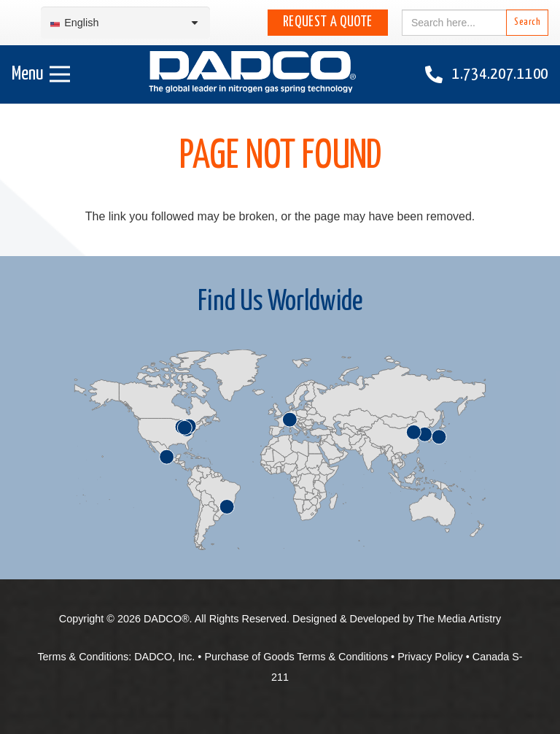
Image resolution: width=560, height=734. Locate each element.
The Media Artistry (459, 619)
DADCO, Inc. (164, 657)
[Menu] (41, 74)
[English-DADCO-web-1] (252, 75)
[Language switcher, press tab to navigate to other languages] (125, 23)
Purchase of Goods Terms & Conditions (296, 657)
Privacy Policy (430, 657)
